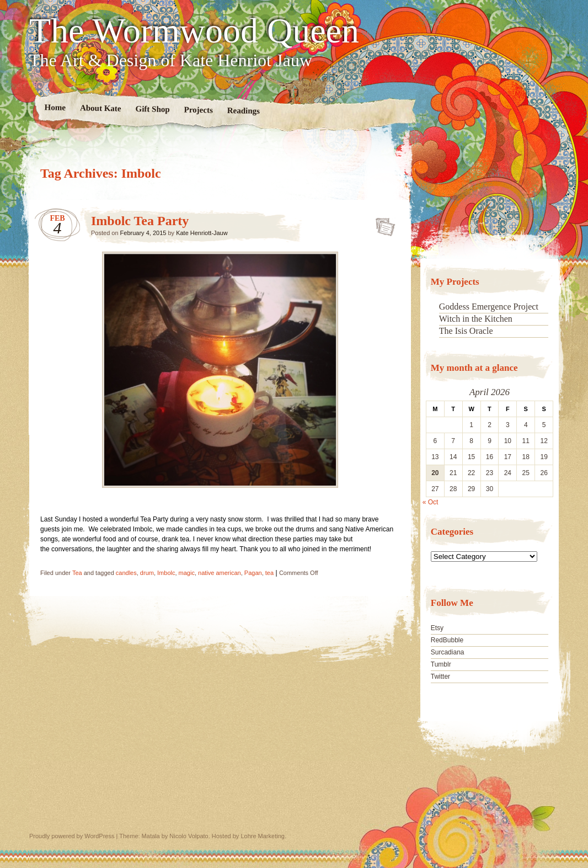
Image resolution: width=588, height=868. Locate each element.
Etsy (437, 628)
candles (126, 573)
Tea (77, 573)
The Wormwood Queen (194, 31)
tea (269, 573)
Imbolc (166, 573)
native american (220, 573)
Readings (244, 111)
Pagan (253, 573)
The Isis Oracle (466, 331)
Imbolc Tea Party (140, 221)
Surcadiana (448, 652)
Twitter (440, 677)
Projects (199, 110)
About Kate (101, 108)
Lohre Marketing (263, 836)
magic (187, 573)
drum (147, 573)
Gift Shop (152, 109)
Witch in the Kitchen (476, 319)
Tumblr (441, 664)
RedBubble (447, 640)
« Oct (431, 502)
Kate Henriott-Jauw (202, 233)
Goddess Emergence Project (489, 307)
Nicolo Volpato (189, 836)
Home (55, 107)
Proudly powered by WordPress (72, 836)
